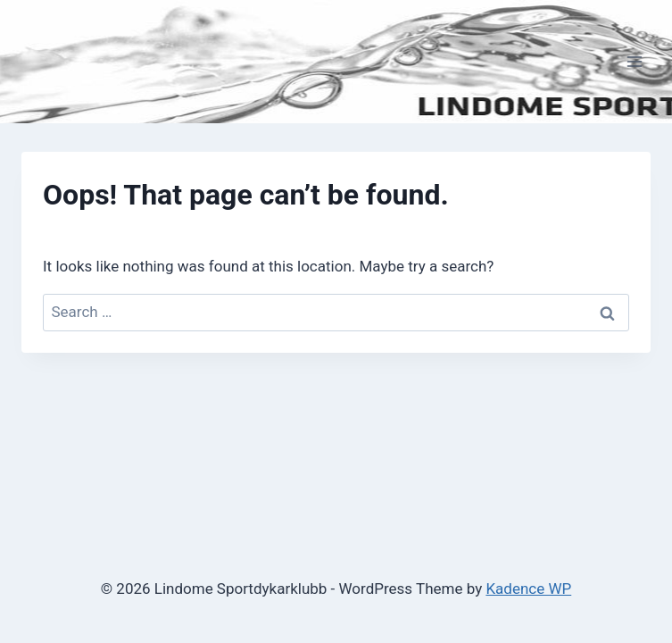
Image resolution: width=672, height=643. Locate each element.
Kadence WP (528, 589)
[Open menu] (634, 61)
